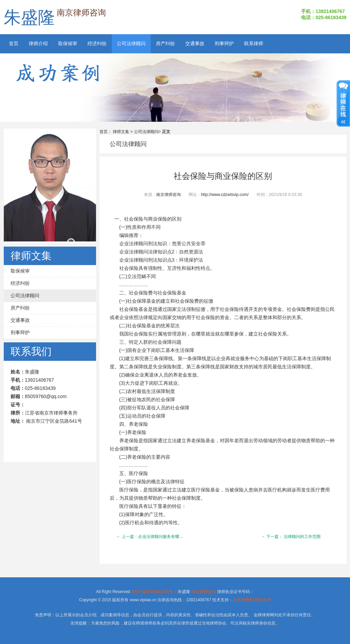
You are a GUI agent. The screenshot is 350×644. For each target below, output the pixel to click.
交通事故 (195, 44)
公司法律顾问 (131, 44)
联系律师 (254, 44)
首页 (14, 44)
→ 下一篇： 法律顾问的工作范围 (291, 537)
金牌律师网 (243, 600)
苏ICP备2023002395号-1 (154, 592)
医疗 (134, 473)
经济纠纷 (97, 44)
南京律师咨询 (169, 195)
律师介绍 (38, 44)
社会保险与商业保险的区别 (223, 176)
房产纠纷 (165, 44)
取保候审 (68, 44)
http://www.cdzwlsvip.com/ (225, 195)
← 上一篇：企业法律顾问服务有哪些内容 (154, 537)
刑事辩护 (224, 44)
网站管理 (263, 600)
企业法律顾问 (134, 244)
